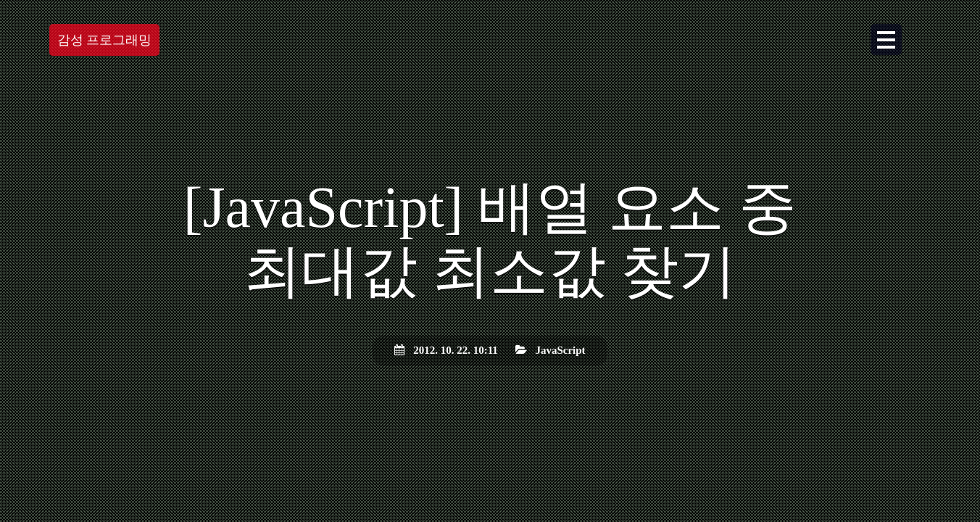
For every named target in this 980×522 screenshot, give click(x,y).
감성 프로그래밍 (105, 43)
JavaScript (560, 350)
